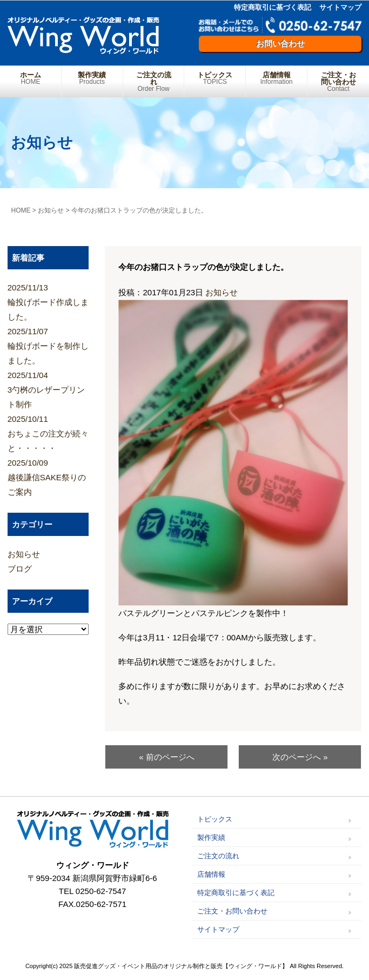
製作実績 (92, 78)
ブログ (20, 569)
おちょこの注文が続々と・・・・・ (48, 432)
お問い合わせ (280, 44)
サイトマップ (340, 7)
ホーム (31, 78)
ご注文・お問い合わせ (338, 82)
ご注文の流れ (154, 82)
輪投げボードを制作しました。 (48, 345)
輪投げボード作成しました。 (48, 301)
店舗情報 (276, 78)
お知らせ (222, 292)
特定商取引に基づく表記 (273, 7)
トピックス (215, 78)
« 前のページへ (167, 757)
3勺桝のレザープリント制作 (48, 388)
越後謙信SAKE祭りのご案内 (48, 476)
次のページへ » (300, 757)
